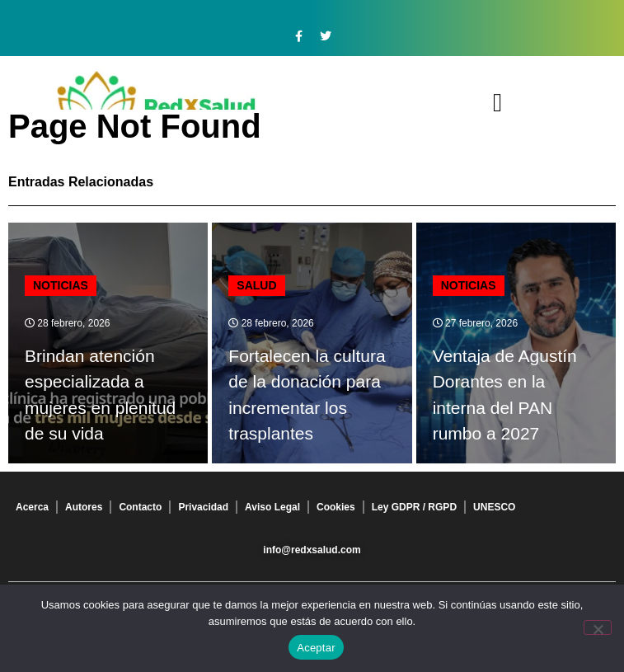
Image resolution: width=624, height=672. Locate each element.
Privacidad (203, 507)
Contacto (140, 507)
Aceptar (316, 648)
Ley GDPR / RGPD (414, 507)
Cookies (336, 507)
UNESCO (494, 507)
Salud (256, 285)
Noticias (61, 285)
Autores (84, 507)
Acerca (32, 507)
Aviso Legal (272, 507)
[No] (598, 627)
